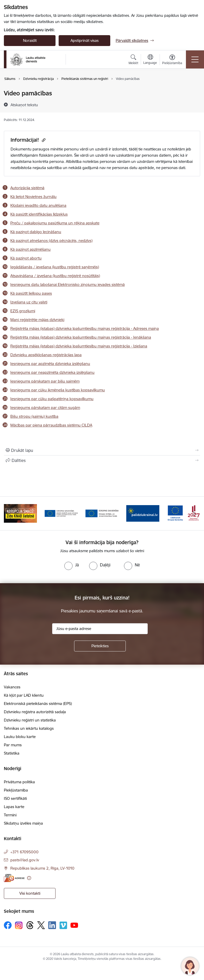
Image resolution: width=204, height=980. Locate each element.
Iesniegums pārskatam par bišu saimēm (45, 381)
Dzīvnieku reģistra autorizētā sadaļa (35, 712)
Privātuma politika (19, 782)
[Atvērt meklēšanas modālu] (133, 60)
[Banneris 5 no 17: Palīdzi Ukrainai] (143, 513)
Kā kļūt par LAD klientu (24, 695)
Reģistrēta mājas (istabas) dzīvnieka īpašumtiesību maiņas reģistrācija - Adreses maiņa (85, 328)
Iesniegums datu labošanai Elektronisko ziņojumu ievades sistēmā (68, 284)
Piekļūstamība (16, 790)
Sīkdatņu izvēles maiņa (23, 823)
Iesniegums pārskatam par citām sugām (45, 408)
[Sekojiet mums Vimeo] (63, 925)
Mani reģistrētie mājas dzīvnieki (37, 320)
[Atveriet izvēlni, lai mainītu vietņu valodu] (150, 60)
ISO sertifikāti (15, 798)
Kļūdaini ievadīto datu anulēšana (38, 205)
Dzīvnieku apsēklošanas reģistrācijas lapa (46, 355)
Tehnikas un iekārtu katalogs (29, 728)
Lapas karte (14, 807)
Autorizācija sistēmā (27, 188)
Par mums (13, 745)
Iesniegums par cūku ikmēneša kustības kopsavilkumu (58, 390)
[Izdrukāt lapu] (102, 450)
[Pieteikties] (100, 646)
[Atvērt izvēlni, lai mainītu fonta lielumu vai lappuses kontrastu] (172, 60)
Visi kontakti (30, 893)
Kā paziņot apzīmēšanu (30, 249)
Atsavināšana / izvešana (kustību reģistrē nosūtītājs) (55, 276)
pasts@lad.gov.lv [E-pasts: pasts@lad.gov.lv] (25, 860)
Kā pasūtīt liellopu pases (31, 293)
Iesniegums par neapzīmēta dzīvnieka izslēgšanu (52, 372)
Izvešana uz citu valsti (29, 302)
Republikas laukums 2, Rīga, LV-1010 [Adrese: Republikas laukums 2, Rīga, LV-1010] (42, 868)
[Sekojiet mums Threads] (30, 925)
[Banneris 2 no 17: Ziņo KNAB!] (20, 513)
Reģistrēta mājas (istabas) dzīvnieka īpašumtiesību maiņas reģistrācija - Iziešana (79, 346)
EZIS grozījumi (23, 311)
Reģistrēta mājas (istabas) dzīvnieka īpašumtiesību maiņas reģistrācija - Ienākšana (81, 337)
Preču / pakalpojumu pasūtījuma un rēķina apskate (55, 223)
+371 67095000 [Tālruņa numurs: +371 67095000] (24, 852)
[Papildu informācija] (29, 878)
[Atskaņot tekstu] (24, 105)
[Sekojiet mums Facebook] (8, 925)
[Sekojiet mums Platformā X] (41, 925)
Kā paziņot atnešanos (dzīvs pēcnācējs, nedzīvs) (51, 241)
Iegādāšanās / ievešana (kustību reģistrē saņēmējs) (55, 267)
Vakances (12, 687)
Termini (10, 815)
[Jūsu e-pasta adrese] (100, 629)
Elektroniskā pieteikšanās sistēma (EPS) (38, 704)
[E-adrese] (14, 878)
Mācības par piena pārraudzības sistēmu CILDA (51, 425)
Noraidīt (30, 40)
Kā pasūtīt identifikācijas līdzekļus (39, 214)
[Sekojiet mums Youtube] (74, 925)
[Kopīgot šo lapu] (102, 460)
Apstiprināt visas (85, 40)
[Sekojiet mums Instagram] (19, 925)
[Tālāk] (194, 513)
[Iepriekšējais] (10, 513)
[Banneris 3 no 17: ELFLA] (61, 513)
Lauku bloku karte (20, 737)
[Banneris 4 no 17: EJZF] (102, 513)
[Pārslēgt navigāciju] (195, 59)
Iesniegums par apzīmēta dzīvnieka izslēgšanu (50, 364)
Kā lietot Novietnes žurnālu (33, 197)
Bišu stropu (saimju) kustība (34, 416)
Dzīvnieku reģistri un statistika (30, 720)
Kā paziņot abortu (26, 258)
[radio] (72, 565)
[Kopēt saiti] (43, 140)
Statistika (12, 753)
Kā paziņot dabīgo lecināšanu (36, 232)
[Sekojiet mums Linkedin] (52, 925)
